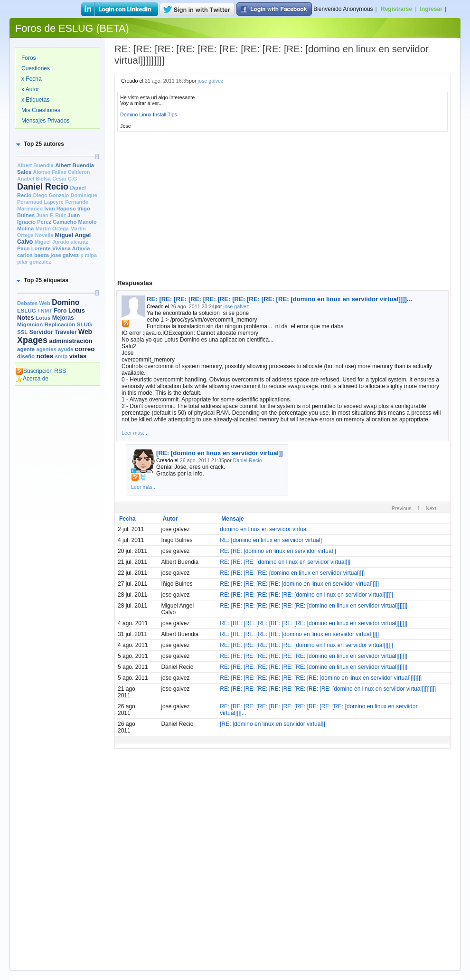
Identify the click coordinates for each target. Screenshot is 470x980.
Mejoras (63, 318)
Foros (29, 58)
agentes (46, 349)
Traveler (66, 332)
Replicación (60, 324)
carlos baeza (33, 255)
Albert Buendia (35, 165)
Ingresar (431, 9)
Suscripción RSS (41, 371)
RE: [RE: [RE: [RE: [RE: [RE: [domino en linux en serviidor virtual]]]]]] (306, 595)
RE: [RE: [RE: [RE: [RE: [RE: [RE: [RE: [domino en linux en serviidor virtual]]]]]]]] (321, 678)
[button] (39, 144)
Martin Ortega (52, 228)
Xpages (32, 340)
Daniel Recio (43, 187)
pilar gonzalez (34, 262)
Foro (60, 311)
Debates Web (34, 303)
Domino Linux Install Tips (149, 114)
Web (85, 332)
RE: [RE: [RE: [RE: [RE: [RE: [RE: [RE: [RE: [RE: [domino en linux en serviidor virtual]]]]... (279, 299)
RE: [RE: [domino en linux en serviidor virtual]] (278, 551)
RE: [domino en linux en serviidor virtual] (271, 540)
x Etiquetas (35, 100)
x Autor (30, 89)
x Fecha (32, 79)
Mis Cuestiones (41, 110)
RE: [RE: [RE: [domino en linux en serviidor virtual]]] (285, 562)
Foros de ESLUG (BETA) (72, 28)
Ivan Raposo (60, 209)
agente (26, 349)
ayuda (66, 349)
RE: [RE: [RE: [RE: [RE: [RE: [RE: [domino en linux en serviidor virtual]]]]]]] (314, 606)
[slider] (97, 157)
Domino (66, 302)
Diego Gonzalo (51, 195)
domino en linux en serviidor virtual (264, 529)
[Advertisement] (57, 535)
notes (45, 356)
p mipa (89, 255)
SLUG (85, 324)
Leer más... (134, 433)
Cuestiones (36, 68)
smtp (61, 356)
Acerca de (32, 379)
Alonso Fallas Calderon (61, 172)
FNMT (45, 311)
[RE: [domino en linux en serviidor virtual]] (220, 453)
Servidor (41, 332)
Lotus (43, 318)
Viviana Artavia (71, 248)
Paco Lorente (34, 248)
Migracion (30, 324)
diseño (26, 356)
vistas (78, 356)
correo (85, 349)
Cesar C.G (65, 179)
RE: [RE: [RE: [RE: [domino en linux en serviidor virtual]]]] (292, 573)
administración (70, 341)
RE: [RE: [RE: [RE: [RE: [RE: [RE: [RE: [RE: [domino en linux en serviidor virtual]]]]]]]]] (328, 689)
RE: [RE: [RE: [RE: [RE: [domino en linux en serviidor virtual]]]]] (299, 584)
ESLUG (27, 311)
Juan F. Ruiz (51, 215)
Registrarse (396, 9)
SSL (22, 332)
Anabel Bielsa (34, 179)
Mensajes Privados (45, 121)
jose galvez (65, 255)
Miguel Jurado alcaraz (61, 242)
